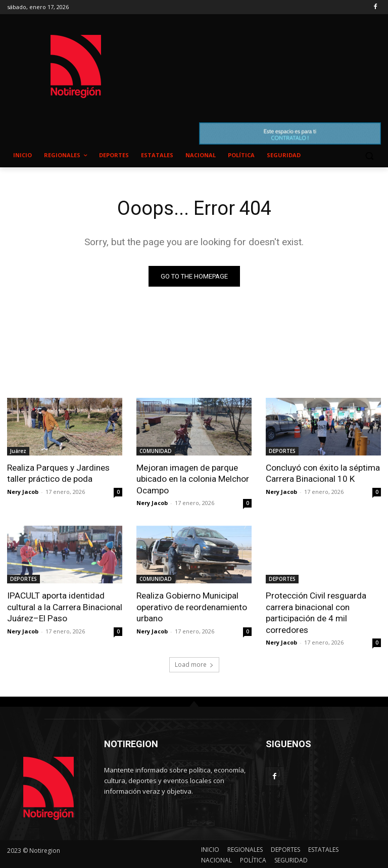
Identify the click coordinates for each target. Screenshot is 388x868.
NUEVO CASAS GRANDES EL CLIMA (263, 57)
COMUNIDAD (156, 451)
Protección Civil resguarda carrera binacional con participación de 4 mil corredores (316, 612)
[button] (369, 155)
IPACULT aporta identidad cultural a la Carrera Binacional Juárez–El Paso (64, 606)
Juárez (18, 451)
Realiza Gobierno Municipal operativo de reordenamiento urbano (192, 606)
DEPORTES (282, 451)
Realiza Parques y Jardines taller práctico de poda (58, 473)
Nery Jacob (23, 491)
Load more (194, 663)
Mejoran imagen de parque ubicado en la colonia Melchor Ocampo (193, 479)
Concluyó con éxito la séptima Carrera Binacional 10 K (323, 473)
